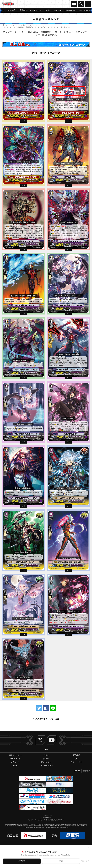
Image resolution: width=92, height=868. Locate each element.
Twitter (40, 740)
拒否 (61, 861)
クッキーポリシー (46, 818)
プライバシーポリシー (46, 815)
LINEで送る (53, 708)
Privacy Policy (65, 855)
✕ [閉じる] (89, 848)
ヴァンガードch (74, 4)
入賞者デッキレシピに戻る (48, 719)
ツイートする (39, 708)
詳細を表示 (85, 861)
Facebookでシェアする (46, 708)
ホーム (3, 25)
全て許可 (22, 861)
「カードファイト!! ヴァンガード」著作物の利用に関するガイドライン (46, 820)
